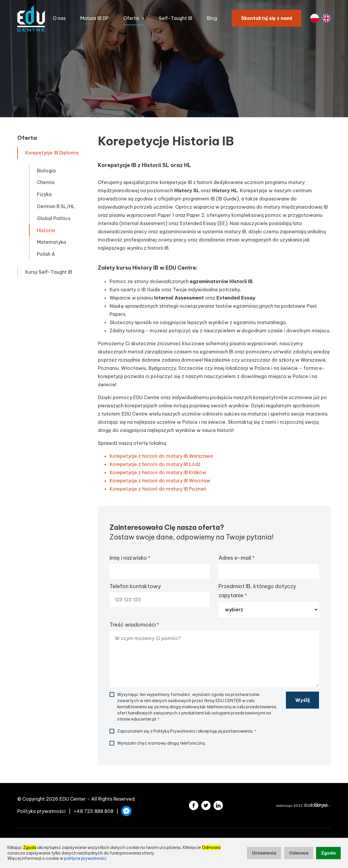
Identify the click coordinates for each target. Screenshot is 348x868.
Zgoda (328, 853)
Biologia (46, 171)
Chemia (46, 182)
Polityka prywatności (41, 811)
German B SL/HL (56, 206)
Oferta (131, 18)
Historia (46, 230)
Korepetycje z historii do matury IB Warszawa (161, 456)
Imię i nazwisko (130, 558)
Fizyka (44, 194)
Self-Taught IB (175, 18)
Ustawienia (264, 853)
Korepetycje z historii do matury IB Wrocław (160, 481)
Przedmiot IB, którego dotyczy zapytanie (257, 591)
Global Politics (54, 218)
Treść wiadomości (134, 625)
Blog (212, 18)
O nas (59, 18)
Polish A (46, 254)
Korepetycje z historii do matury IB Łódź (155, 464)
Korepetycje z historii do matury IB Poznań (158, 489)
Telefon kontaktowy (135, 586)
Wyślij (302, 700)
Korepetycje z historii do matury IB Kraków (158, 472)
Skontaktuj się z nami (267, 18)
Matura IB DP (94, 18)
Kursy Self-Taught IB (49, 272)
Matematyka (51, 242)
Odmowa (299, 853)
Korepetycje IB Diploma (52, 153)
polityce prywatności (85, 858)
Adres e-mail (236, 558)
